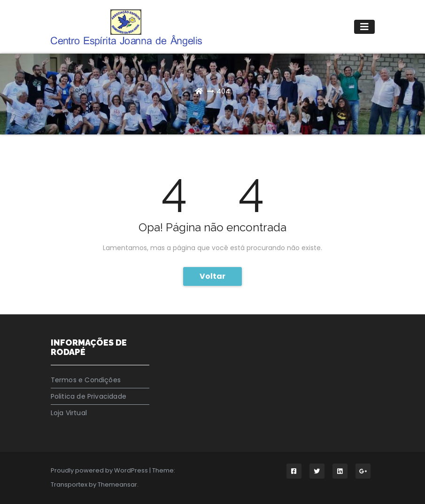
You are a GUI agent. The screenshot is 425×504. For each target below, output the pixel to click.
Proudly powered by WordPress (100, 470)
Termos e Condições (86, 380)
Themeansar (117, 484)
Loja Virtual (69, 413)
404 (223, 91)
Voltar (212, 276)
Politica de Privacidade (89, 396)
